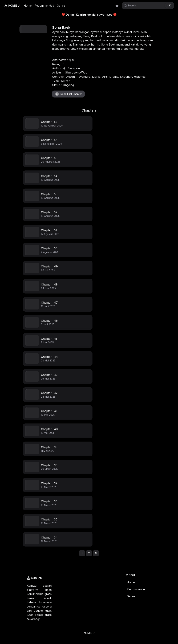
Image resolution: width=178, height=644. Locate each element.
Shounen (126, 77)
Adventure (83, 77)
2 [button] (89, 553)
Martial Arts (100, 77)
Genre (61, 6)
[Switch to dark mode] (117, 6)
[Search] (146, 6)
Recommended (44, 6)
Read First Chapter (68, 94)
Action (70, 77)
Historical (140, 77)
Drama (114, 77)
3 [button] (96, 553)
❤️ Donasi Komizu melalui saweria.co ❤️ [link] (89, 15)
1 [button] (82, 553)
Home (28, 6)
